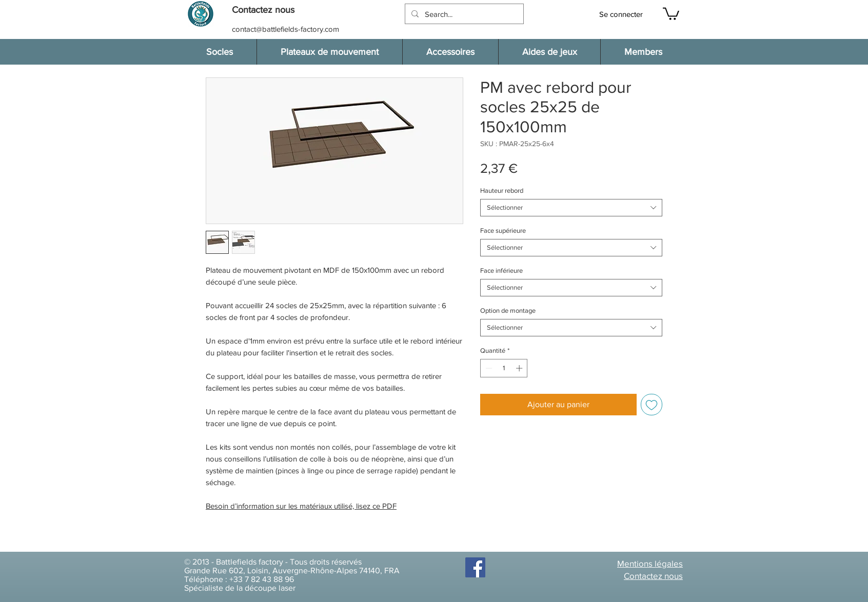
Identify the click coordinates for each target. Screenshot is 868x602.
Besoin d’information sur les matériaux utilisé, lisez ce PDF (301, 506)
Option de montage (508, 310)
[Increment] (520, 368)
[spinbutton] (504, 368)
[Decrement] (488, 368)
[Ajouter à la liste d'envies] (652, 405)
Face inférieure (501, 270)
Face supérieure (503, 230)
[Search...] (463, 14)
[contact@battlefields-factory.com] (287, 29)
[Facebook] (475, 567)
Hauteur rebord (502, 190)
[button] (268, 10)
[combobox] (571, 208)
